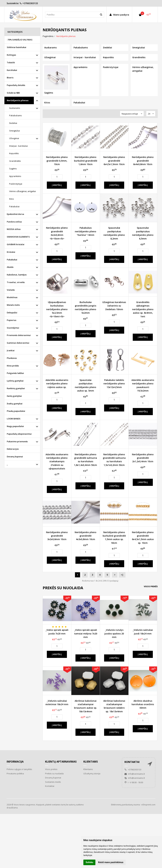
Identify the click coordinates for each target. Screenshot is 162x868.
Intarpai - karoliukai (18, 146)
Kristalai (11, 252)
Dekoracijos (13, 449)
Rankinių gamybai (16, 388)
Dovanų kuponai (15, 457)
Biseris (10, 78)
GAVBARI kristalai (16, 244)
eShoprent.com (148, 805)
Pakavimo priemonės (17, 441)
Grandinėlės (15, 161)
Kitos (12, 199)
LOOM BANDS (14, 419)
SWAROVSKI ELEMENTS (18, 237)
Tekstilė (11, 62)
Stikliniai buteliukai (17, 47)
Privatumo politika (15, 773)
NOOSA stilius (14, 229)
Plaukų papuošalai (16, 411)
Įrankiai (11, 350)
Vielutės (11, 290)
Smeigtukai (14, 131)
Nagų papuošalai (15, 426)
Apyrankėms (15, 176)
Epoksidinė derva (15, 214)
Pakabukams (16, 115)
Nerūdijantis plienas (18, 100)
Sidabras (13, 93)
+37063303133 (29, 3)
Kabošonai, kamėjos (17, 275)
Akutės (10, 267)
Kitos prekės (13, 366)
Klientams (91, 762)
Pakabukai (14, 206)
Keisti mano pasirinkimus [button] (111, 862)
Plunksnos (12, 358)
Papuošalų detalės (16, 85)
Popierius (12, 320)
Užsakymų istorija (92, 773)
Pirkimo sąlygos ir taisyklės (19, 769)
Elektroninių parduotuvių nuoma (125, 805)
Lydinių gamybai (15, 381)
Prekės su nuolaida (54, 773)
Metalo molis (13, 305)
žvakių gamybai (15, 404)
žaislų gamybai (14, 396)
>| (122, 575)
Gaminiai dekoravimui (18, 343)
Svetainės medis (53, 782)
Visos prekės (151, 586)
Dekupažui (12, 313)
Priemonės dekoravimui (19, 335)
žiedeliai (13, 123)
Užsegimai (14, 138)
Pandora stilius (14, 222)
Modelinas (12, 297)
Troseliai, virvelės (16, 282)
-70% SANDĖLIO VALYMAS (20, 40)
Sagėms (13, 169)
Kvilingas (11, 55)
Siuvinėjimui (13, 328)
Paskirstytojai (16, 184)
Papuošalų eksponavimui (19, 434)
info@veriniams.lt (135, 774)
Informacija (15, 762)
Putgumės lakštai (15, 373)
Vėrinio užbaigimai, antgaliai (22, 191)
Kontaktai (50, 786)
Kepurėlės (14, 153)
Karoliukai (12, 70)
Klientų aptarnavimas (61, 762)
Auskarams (15, 108)
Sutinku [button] (89, 862)
